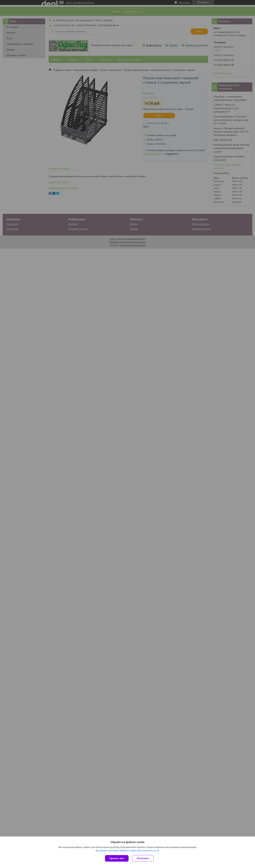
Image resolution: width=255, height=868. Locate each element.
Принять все (117, 858)
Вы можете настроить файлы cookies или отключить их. (126, 851)
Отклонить (143, 858)
